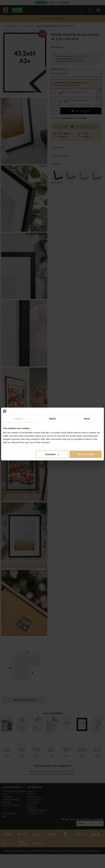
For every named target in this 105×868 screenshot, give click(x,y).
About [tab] (87, 419)
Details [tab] (52, 419)
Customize (52, 454)
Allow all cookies (86, 454)
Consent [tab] (18, 419)
